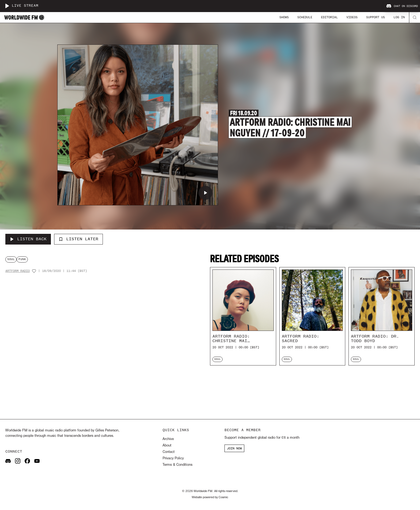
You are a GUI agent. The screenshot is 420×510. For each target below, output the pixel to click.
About (167, 446)
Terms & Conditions (177, 465)
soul (11, 259)
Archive (168, 439)
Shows (284, 17)
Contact (169, 452)
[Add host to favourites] (34, 271)
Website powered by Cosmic (210, 497)
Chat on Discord (402, 6)
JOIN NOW (234, 448)
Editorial (329, 17)
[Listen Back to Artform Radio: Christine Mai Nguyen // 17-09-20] (28, 239)
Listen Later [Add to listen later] (78, 239)
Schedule (305, 17)
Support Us (376, 17)
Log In (399, 17)
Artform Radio (18, 271)
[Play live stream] (7, 6)
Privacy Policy (173, 458)
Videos (352, 17)
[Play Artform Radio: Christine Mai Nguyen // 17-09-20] (205, 193)
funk (22, 259)
